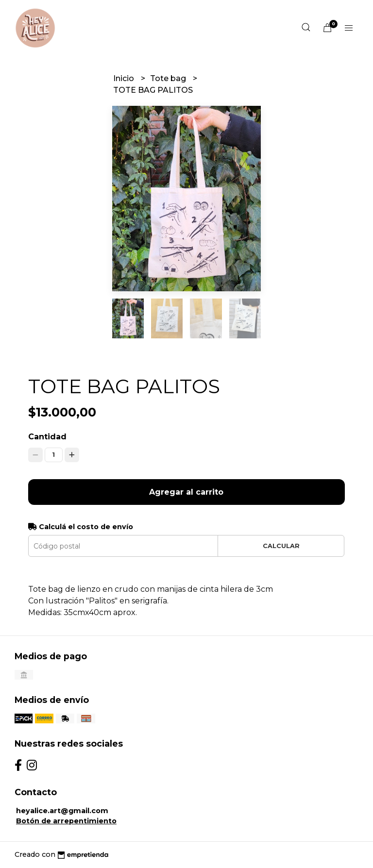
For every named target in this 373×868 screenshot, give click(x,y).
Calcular (281, 546)
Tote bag (169, 78)
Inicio (125, 78)
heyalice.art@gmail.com (62, 811)
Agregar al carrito (186, 492)
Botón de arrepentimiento (66, 821)
